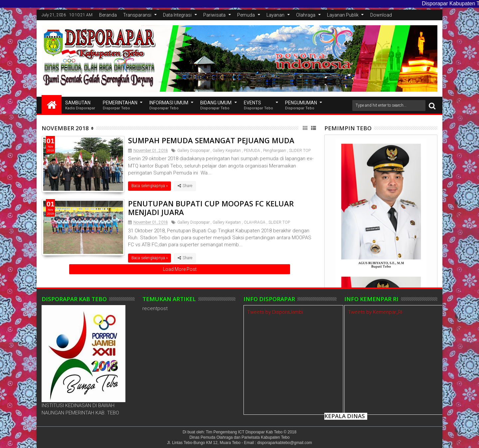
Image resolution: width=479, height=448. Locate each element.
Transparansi (137, 15)
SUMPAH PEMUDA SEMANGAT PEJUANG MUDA (211, 140)
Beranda (108, 15)
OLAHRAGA (255, 222)
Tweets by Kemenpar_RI (375, 312)
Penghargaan (275, 151)
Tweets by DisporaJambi (275, 312)
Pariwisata (214, 15)
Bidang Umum (216, 106)
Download (381, 15)
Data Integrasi (177, 15)
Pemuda (246, 15)
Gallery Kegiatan (227, 151)
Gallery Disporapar (193, 151)
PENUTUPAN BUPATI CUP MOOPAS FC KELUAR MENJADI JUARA (211, 208)
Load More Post (180, 269)
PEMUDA (252, 151)
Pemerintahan (120, 106)
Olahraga (306, 15)
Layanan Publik (343, 15)
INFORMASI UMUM (169, 106)
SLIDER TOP (300, 151)
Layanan (275, 15)
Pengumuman (301, 106)
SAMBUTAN (80, 106)
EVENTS (258, 106)
